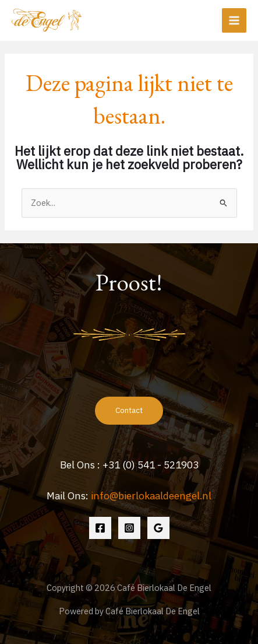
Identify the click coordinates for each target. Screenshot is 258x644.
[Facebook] (100, 528)
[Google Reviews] (158, 528)
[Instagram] (129, 528)
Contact (129, 410)
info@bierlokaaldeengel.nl (151, 496)
